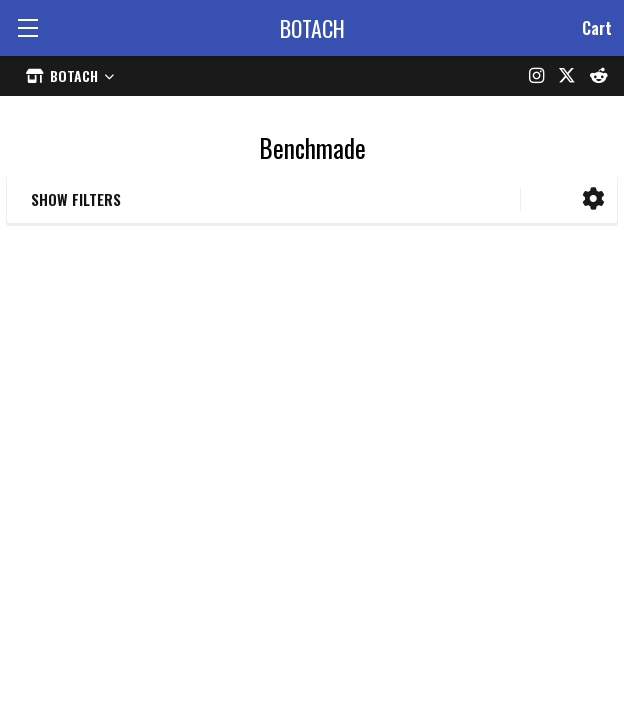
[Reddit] (599, 76)
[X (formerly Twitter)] (567, 76)
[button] (593, 199)
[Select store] (70, 75)
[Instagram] (536, 76)
